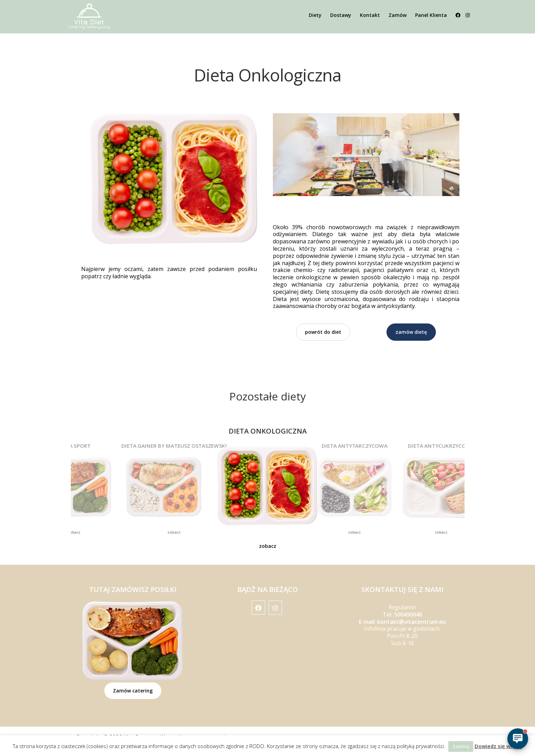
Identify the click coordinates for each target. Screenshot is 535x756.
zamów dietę (411, 332)
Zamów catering (133, 691)
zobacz (74, 532)
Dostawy (341, 15)
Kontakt (370, 15)
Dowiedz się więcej (498, 746)
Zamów (398, 15)
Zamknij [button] (461, 746)
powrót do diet (323, 332)
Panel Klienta (431, 15)
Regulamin (402, 607)
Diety (315, 15)
